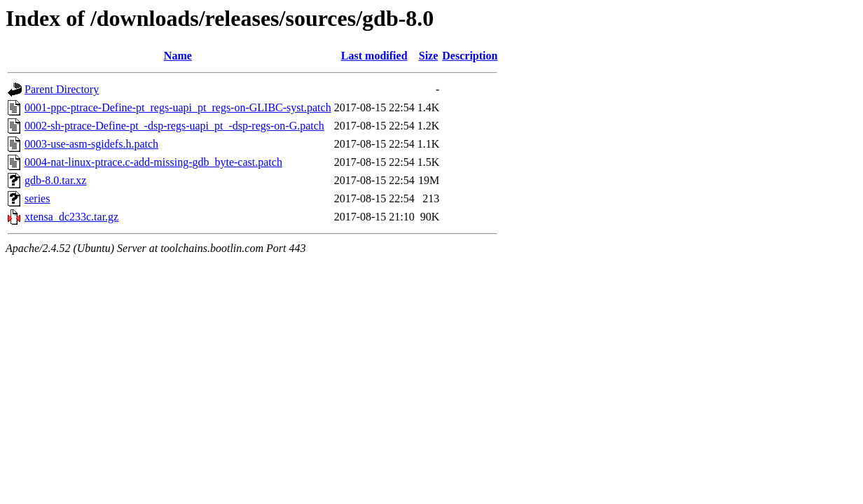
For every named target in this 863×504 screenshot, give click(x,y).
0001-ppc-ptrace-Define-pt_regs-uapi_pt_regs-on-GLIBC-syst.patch (178, 107)
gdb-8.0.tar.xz (55, 180)
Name (178, 56)
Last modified (374, 56)
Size (429, 56)
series (37, 198)
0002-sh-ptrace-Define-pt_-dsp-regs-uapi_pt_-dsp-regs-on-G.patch (174, 126)
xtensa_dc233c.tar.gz (71, 217)
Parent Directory (62, 89)
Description (470, 56)
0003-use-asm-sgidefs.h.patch (91, 144)
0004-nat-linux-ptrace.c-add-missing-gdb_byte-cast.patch (153, 162)
